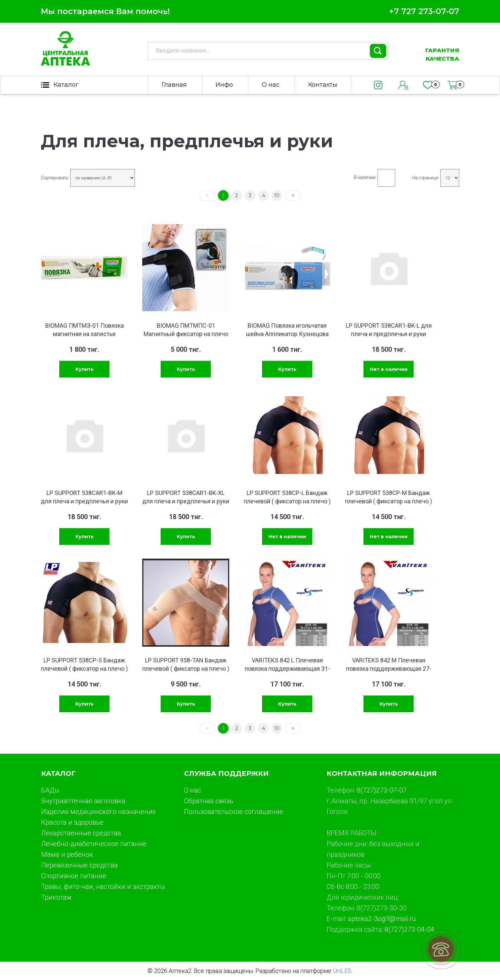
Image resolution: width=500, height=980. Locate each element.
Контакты (323, 85)
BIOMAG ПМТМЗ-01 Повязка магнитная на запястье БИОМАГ (85, 334)
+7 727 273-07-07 (424, 11)
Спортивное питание (74, 876)
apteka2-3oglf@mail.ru (382, 919)
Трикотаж (56, 897)
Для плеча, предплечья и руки (187, 141)
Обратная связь (209, 801)
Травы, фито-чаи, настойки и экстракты (103, 887)
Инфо (224, 85)
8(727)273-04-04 (409, 929)
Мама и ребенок (67, 854)
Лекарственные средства (81, 833)
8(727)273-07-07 (382, 790)
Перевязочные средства (79, 865)
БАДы (50, 790)
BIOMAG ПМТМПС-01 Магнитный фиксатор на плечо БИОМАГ (186, 334)
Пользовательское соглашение (234, 812)
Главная (174, 85)
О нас (271, 85)
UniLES (342, 971)
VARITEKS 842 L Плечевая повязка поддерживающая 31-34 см (287, 669)
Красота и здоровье (72, 822)
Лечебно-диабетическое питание (94, 844)
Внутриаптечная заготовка (83, 801)
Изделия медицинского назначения (99, 812)
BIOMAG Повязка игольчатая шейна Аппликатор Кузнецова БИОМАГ (287, 334)
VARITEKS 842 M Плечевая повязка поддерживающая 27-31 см (389, 669)
